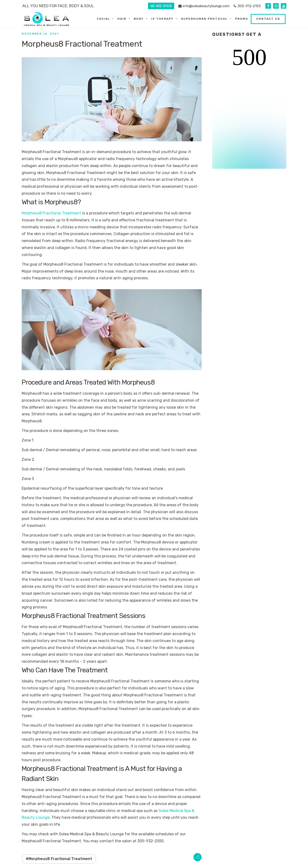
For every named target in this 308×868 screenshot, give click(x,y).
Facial (104, 19)
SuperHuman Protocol (205, 19)
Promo (242, 19)
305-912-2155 (247, 6)
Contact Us (269, 19)
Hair (123, 19)
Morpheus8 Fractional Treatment (51, 213)
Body (139, 19)
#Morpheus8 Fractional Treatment (59, 859)
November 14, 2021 (40, 34)
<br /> (249, 107)
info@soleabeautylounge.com (204, 6)
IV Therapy (163, 19)
